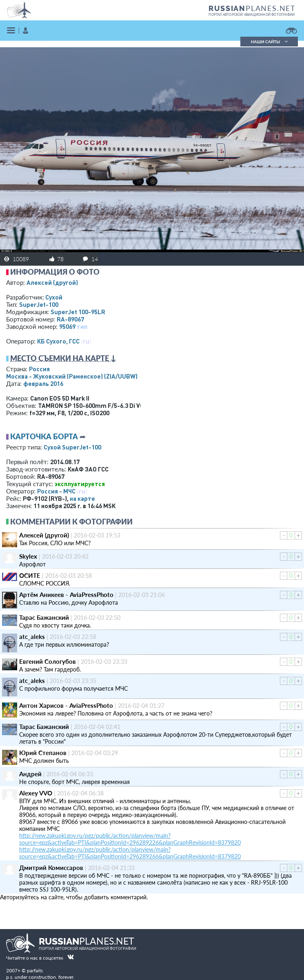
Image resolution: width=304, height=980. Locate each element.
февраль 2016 (43, 383)
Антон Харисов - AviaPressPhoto (66, 705)
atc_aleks (32, 636)
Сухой (54, 297)
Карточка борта (44, 436)
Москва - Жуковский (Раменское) (72, 376)
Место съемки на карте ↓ (63, 358)
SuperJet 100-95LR (78, 312)
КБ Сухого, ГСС (58, 341)
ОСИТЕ (30, 575)
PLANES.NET (252, 8)
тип (82, 326)
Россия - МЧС (56, 491)
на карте (82, 498)
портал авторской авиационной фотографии (252, 15)
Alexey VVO (36, 793)
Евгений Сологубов (48, 661)
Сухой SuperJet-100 (72, 447)
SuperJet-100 (39, 304)
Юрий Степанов (43, 753)
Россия (39, 369)
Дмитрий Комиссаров (51, 868)
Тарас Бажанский (44, 617)
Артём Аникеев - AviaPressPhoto (66, 595)
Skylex (28, 556)
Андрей (30, 774)
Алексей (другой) (52, 282)
